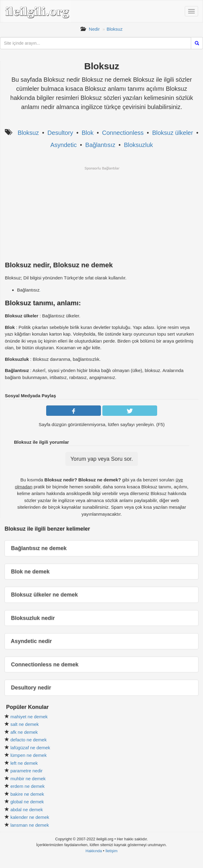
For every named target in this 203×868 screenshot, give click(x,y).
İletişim (112, 851)
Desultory (60, 133)
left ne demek (24, 763)
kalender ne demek (30, 817)
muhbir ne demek (28, 779)
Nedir (94, 29)
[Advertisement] (102, 213)
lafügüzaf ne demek (30, 748)
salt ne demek (24, 724)
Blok (88, 133)
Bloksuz (115, 29)
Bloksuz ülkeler (173, 133)
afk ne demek (24, 732)
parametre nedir (26, 771)
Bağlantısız (100, 145)
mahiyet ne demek (29, 717)
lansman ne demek (30, 825)
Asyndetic (64, 145)
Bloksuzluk (139, 145)
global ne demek (27, 802)
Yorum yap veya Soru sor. (102, 459)
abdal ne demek (27, 810)
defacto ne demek (28, 740)
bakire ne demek (27, 794)
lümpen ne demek (28, 755)
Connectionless (123, 133)
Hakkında (94, 851)
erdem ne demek (28, 786)
